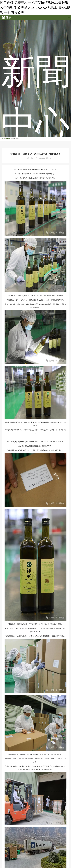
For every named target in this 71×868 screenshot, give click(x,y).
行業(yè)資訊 (14, 139)
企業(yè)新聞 (6, 139)
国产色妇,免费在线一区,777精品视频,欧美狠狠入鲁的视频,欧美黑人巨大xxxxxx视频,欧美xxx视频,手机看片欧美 (35, 7)
